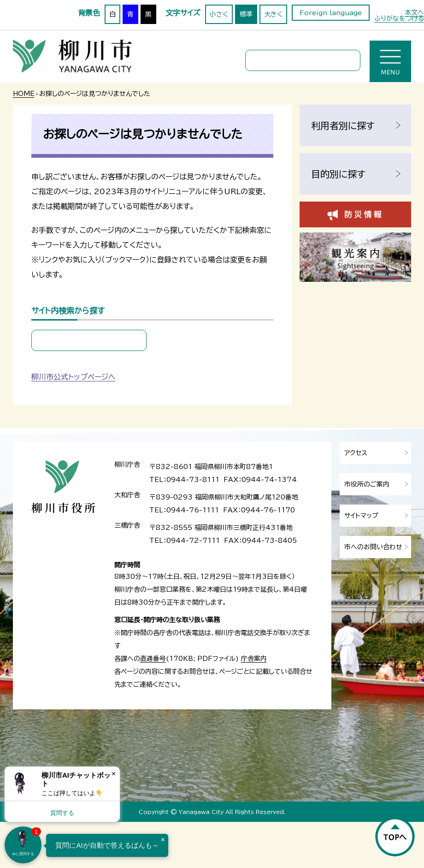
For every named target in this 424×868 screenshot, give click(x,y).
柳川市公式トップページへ (74, 377)
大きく (273, 14)
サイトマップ (361, 516)
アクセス (356, 453)
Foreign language (331, 13)
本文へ (414, 12)
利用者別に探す (343, 125)
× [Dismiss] (114, 774)
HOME (24, 94)
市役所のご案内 (367, 484)
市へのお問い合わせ (373, 547)
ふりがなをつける (399, 18)
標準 (246, 14)
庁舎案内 (254, 659)
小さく (219, 14)
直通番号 (153, 659)
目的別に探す (338, 174)
